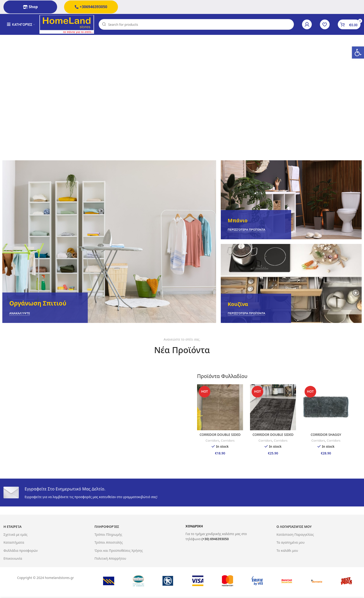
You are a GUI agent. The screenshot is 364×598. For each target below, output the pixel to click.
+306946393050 (91, 7)
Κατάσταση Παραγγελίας (295, 534)
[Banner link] (109, 242)
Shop (30, 7)
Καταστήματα (14, 542)
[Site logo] (67, 24)
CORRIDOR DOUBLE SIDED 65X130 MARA (220, 437)
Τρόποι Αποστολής (109, 542)
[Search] (196, 24)
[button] (358, 53)
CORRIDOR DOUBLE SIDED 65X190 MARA (273, 437)
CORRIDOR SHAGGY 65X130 (326, 437)
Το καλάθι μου (287, 550)
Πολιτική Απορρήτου (110, 558)
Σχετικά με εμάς (15, 534)
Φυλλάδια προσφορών (21, 550)
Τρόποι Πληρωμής (108, 534)
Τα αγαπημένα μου (291, 542)
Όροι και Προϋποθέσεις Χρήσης (119, 550)
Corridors (213, 440)
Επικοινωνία (13, 558)
